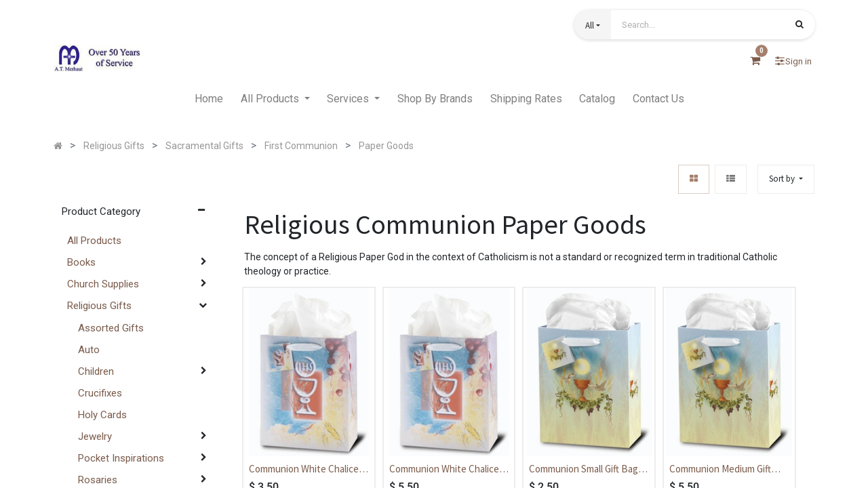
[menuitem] (209, 99)
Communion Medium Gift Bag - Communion (720, 470)
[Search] (800, 26)
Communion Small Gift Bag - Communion (586, 470)
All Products (94, 241)
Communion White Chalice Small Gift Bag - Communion (306, 470)
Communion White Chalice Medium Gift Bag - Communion (444, 470)
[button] (593, 25)
